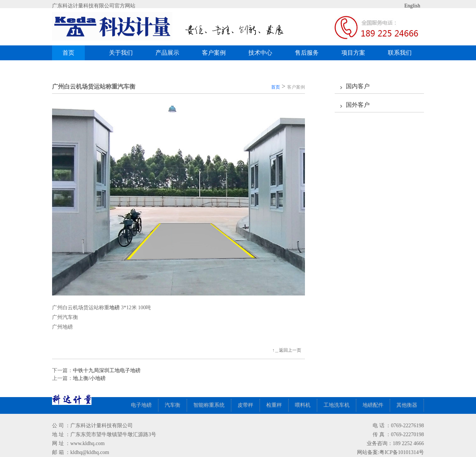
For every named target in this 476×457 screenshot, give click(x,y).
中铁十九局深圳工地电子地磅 (107, 370)
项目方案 (353, 53)
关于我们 (121, 53)
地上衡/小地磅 (89, 378)
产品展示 (170, 53)
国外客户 (358, 105)
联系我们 (400, 53)
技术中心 (260, 53)
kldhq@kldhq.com (90, 452)
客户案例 (217, 53)
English (406, 6)
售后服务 (307, 53)
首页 (68, 53)
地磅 (115, 308)
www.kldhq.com (87, 443)
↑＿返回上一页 (287, 350)
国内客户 (358, 86)
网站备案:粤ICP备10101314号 (390, 452)
